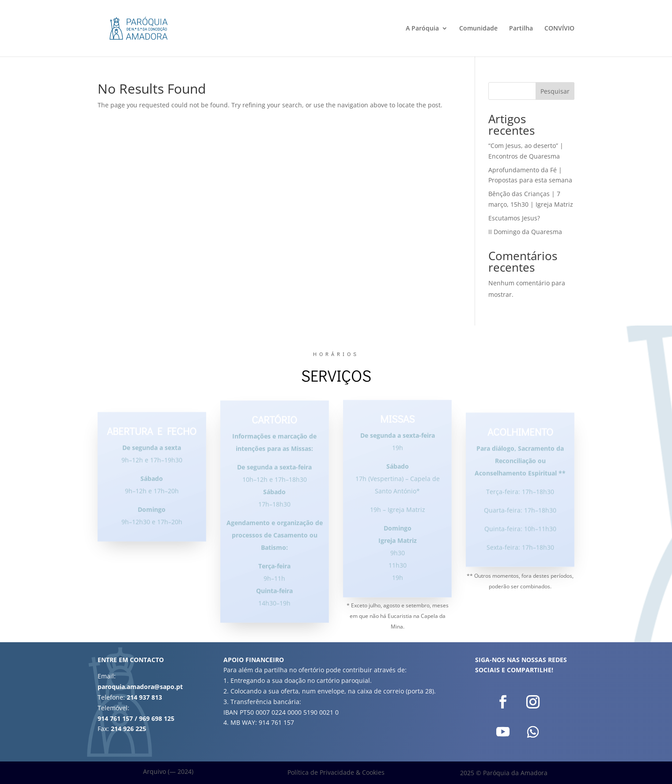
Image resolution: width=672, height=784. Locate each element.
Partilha (521, 29)
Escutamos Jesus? (514, 218)
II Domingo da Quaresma (525, 232)
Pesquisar (555, 91)
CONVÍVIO (559, 29)
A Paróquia (422, 29)
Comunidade (478, 29)
